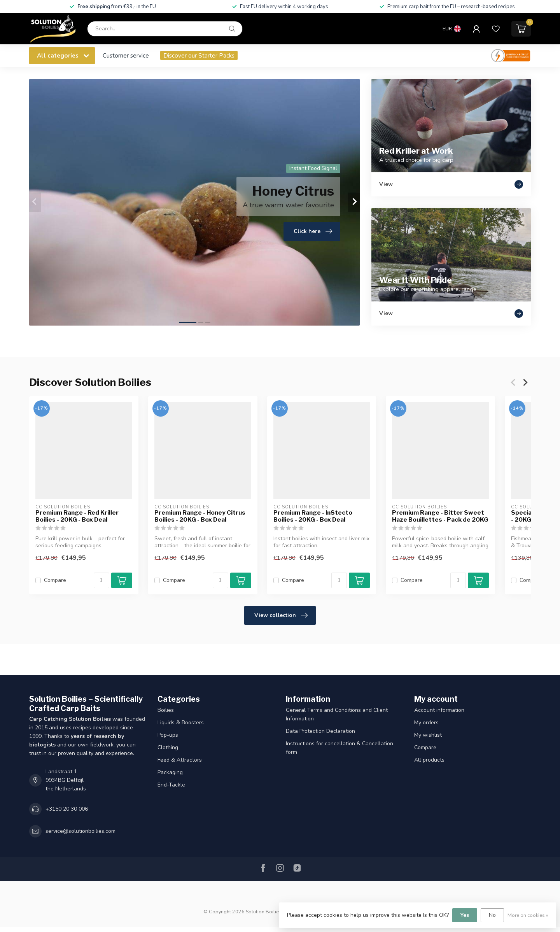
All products (429, 760)
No (492, 915)
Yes (465, 915)
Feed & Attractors (180, 760)
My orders (426, 723)
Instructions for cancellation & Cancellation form (339, 748)
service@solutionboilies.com (80, 831)
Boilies (166, 710)
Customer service (126, 55)
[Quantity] (101, 580)
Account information (439, 710)
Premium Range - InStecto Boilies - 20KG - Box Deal (313, 516)
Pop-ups (168, 735)
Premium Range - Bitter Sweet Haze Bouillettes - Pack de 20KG (440, 516)
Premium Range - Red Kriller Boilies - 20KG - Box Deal (77, 516)
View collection (281, 615)
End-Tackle (171, 785)
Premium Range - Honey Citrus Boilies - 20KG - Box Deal (200, 516)
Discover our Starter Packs (199, 55)
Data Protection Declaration (320, 731)
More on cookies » (528, 915)
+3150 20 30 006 (67, 809)
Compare (55, 580)
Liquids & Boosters (181, 723)
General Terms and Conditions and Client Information (337, 714)
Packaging (170, 772)
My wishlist (428, 735)
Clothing (168, 747)
